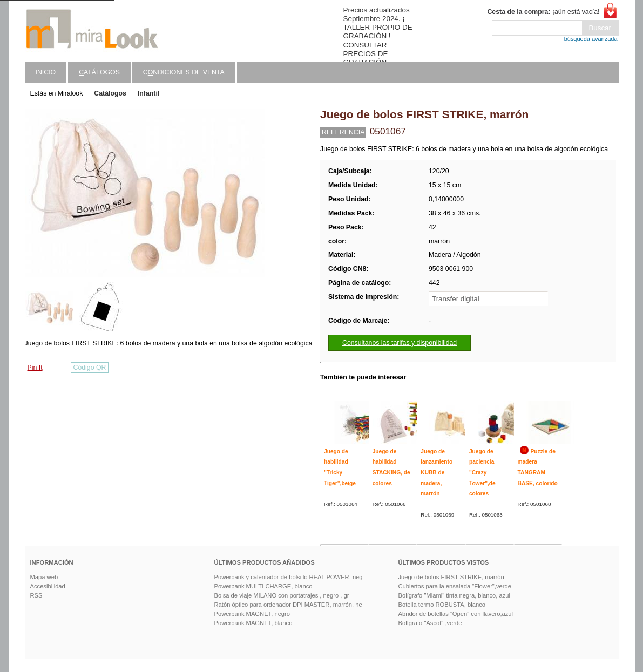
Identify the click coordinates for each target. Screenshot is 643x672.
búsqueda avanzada (591, 39)
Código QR (90, 368)
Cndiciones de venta (184, 72)
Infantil (148, 93)
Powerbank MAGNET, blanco (253, 623)
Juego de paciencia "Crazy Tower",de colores (482, 473)
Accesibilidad (48, 586)
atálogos (99, 72)
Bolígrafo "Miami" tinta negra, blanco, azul (455, 595)
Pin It (35, 368)
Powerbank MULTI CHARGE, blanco (263, 586)
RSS (36, 595)
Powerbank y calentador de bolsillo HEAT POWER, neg (289, 577)
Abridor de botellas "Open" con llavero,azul (456, 614)
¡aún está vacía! (543, 12)
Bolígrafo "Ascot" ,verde (430, 623)
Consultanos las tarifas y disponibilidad (400, 343)
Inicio (46, 72)
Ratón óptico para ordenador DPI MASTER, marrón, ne (288, 605)
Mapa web (44, 577)
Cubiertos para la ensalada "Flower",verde (455, 586)
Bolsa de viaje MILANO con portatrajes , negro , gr (282, 595)
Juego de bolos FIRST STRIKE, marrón (451, 577)
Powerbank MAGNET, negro (252, 614)
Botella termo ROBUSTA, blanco (442, 605)
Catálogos (110, 93)
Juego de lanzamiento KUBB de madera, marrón (436, 473)
